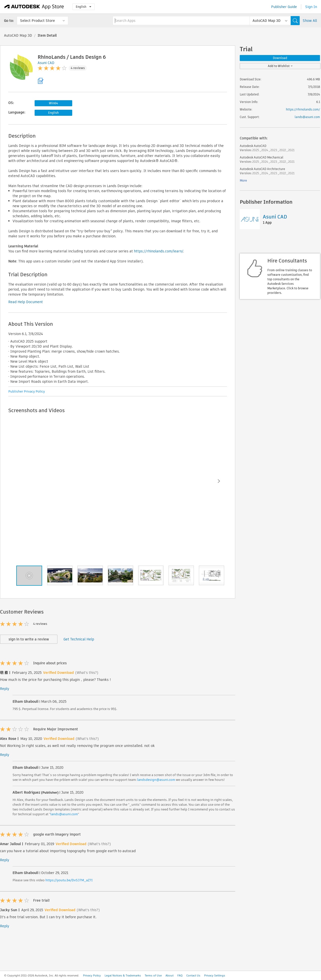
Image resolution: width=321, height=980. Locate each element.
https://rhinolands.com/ (303, 109)
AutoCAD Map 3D (18, 35)
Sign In (311, 7)
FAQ (180, 975)
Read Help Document (26, 302)
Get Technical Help (79, 639)
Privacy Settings (215, 975)
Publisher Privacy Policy (27, 391)
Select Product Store (37, 21)
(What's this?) (87, 673)
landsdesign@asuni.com (156, 780)
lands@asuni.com (64, 814)
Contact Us (193, 975)
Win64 (53, 103)
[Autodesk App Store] (34, 7)
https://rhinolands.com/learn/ (158, 251)
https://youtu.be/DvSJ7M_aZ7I (69, 880)
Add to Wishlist (280, 66)
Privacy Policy (92, 975)
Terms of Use (153, 975)
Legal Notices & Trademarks (123, 975)
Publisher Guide (284, 7)
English (84, 7)
